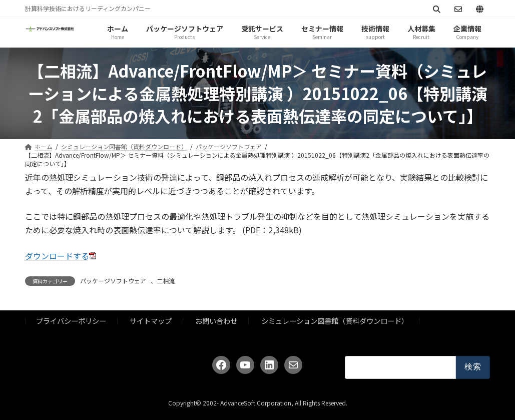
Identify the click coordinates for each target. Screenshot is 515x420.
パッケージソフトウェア (113, 281)
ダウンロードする (57, 256)
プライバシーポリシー (71, 321)
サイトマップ (151, 321)
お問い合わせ (216, 321)
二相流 (166, 281)
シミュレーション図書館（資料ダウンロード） (335, 321)
